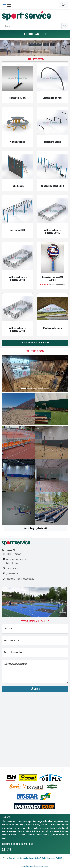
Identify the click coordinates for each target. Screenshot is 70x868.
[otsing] (32, 26)
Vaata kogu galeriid (35, 528)
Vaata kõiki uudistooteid (35, 343)
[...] (24, 388)
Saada (35, 689)
